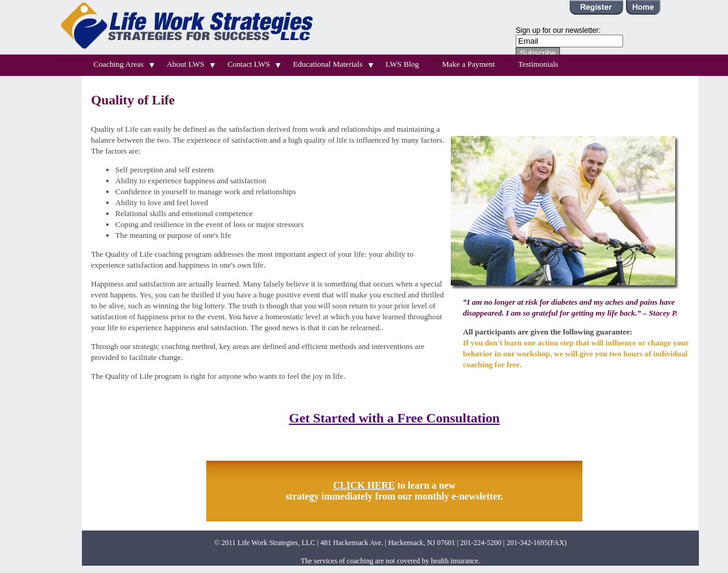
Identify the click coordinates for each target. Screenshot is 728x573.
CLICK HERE (364, 485)
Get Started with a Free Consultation (394, 418)
